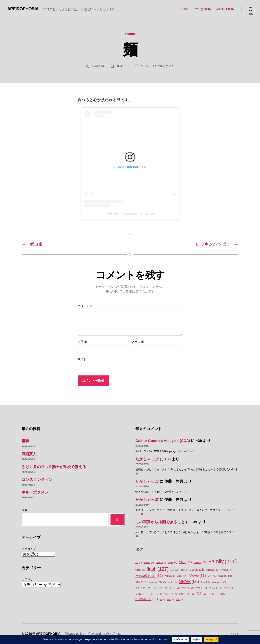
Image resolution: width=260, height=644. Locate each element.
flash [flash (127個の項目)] (158, 569)
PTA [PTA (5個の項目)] (162, 582)
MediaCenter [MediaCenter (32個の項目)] (149, 576)
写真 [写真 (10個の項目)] (202, 594)
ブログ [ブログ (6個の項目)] (228, 588)
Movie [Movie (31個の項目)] (197, 576)
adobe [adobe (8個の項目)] (149, 563)
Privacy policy (202, 9)
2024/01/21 (123, 66)
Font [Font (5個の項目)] (174, 570)
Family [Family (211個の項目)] (223, 561)
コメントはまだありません (157, 66)
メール (138, 342)
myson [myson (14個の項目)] (225, 576)
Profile (184, 9)
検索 (24, 510)
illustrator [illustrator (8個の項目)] (212, 570)
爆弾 (25, 441)
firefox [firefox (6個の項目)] (140, 570)
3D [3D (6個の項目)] (139, 563)
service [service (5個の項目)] (172, 582)
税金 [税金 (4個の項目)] (170, 599)
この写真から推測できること (160, 522)
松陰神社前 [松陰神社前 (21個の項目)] (147, 599)
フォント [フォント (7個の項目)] (215, 588)
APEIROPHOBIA (23, 9)
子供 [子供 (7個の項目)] (213, 594)
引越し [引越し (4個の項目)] (224, 594)
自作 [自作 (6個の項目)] (180, 600)
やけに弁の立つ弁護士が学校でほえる (54, 467)
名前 (82, 342)
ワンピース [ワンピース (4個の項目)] (170, 594)
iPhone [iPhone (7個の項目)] (226, 570)
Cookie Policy (225, 9)
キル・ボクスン (35, 492)
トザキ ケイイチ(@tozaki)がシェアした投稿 (130, 214)
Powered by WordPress (105, 634)
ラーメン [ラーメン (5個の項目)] (156, 594)
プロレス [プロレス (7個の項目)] (142, 594)
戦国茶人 (29, 454)
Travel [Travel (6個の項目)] (205, 582)
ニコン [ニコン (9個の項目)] (201, 588)
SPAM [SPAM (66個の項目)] (189, 582)
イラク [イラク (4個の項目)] (151, 588)
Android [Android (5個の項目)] (161, 563)
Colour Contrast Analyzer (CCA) (163, 441)
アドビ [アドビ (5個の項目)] (140, 588)
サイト (82, 359)
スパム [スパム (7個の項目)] (175, 588)
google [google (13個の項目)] (197, 570)
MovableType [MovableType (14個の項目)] (176, 576)
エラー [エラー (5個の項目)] (163, 588)
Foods (130, 34)
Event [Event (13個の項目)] (200, 562)
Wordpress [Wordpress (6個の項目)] (219, 582)
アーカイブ (29, 549)
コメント (85, 306)
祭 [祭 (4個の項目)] (162, 599)
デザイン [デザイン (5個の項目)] (188, 588)
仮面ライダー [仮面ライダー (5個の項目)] (187, 594)
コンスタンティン (37, 480)
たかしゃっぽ (147, 459)
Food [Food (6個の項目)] (184, 570)
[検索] (117, 520)
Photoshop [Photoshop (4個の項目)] (151, 582)
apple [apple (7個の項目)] (172, 562)
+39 (103, 66)
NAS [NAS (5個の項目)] (139, 582)
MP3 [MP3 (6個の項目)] (212, 576)
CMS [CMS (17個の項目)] (185, 562)
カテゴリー (29, 579)
